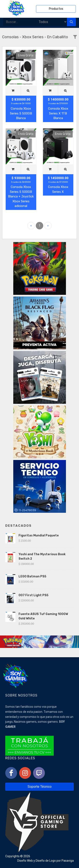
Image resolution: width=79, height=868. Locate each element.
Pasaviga (68, 861)
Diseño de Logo (46, 861)
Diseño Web (25, 861)
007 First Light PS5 (33, 595)
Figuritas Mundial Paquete (39, 535)
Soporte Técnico (40, 787)
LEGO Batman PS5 (32, 576)
